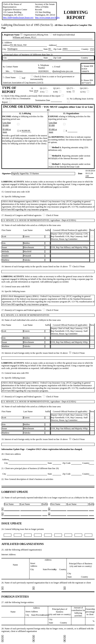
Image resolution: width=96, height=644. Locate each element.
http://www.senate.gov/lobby (47, 18)
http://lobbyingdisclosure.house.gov (18, 18)
